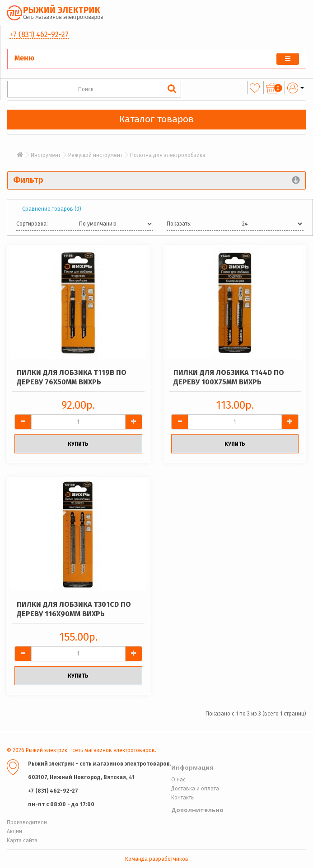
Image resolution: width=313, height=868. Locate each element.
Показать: (179, 224)
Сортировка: (32, 224)
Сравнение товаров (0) (52, 209)
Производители (27, 822)
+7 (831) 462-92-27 (39, 35)
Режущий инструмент (95, 155)
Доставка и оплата (195, 789)
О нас (178, 780)
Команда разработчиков (157, 859)
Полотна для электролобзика (168, 155)
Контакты (183, 798)
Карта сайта (22, 840)
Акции (14, 831)
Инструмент (46, 155)
